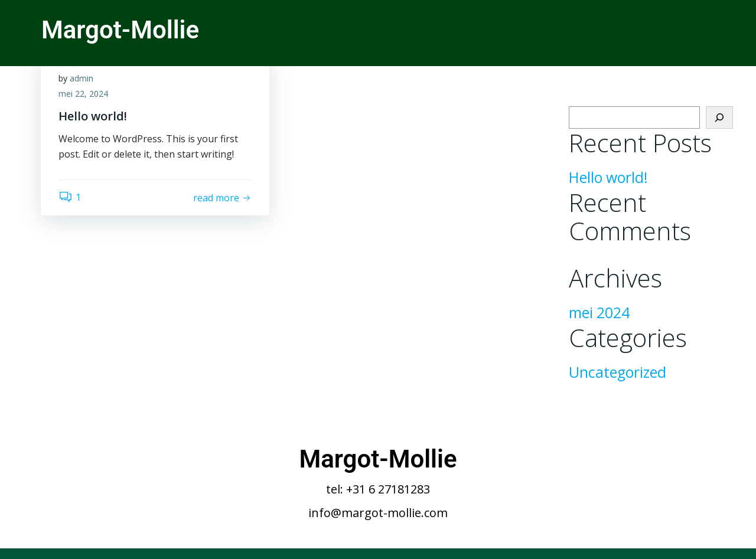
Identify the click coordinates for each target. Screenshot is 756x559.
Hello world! (608, 177)
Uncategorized (617, 372)
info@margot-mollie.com (378, 513)
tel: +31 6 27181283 (378, 489)
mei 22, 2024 (83, 94)
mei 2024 (599, 313)
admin (82, 78)
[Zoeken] (719, 117)
